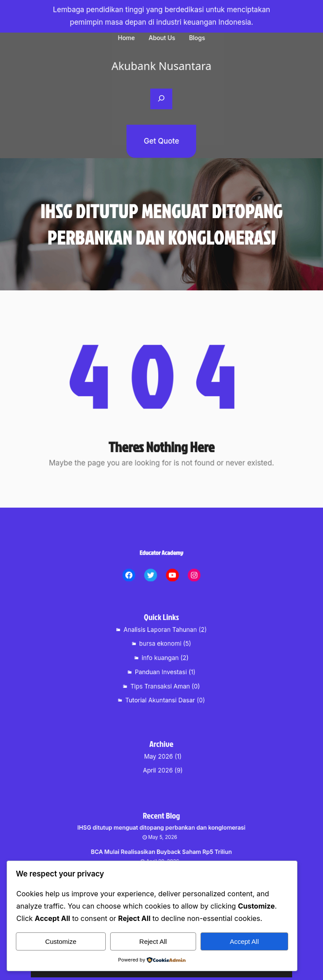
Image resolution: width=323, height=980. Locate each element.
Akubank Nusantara (162, 65)
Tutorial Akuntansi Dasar (161, 690)
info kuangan (161, 658)
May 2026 (160, 757)
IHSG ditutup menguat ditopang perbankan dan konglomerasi (161, 836)
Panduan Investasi (161, 669)
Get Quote (162, 141)
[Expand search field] (161, 99)
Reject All (153, 941)
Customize (61, 941)
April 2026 (159, 768)
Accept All (244, 941)
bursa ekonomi (160, 648)
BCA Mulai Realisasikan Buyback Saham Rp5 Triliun (162, 854)
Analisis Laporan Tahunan (161, 637)
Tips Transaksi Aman (160, 680)
